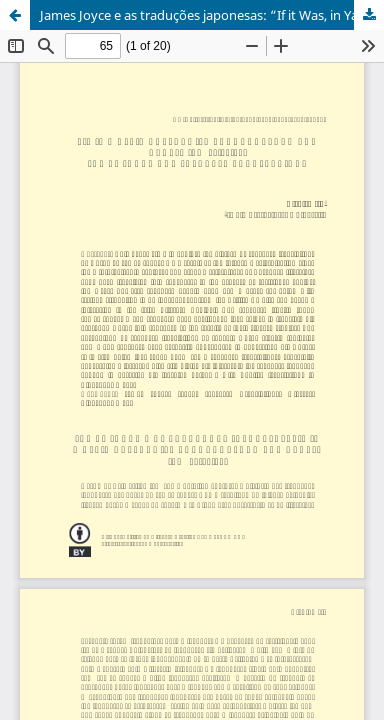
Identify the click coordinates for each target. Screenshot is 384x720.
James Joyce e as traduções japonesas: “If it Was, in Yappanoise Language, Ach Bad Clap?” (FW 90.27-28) (212, 15)
